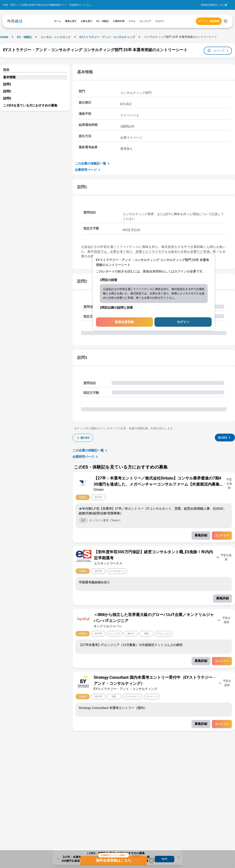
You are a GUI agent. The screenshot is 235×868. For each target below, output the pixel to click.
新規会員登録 (124, 322)
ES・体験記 (24, 37)
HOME (4, 37)
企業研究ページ (88, 170)
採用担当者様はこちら (213, 5)
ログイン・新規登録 (209, 21)
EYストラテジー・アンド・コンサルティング (107, 37)
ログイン (183, 322)
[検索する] (226, 21)
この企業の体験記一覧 (93, 164)
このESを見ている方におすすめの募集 (30, 105)
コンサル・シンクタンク (56, 37)
